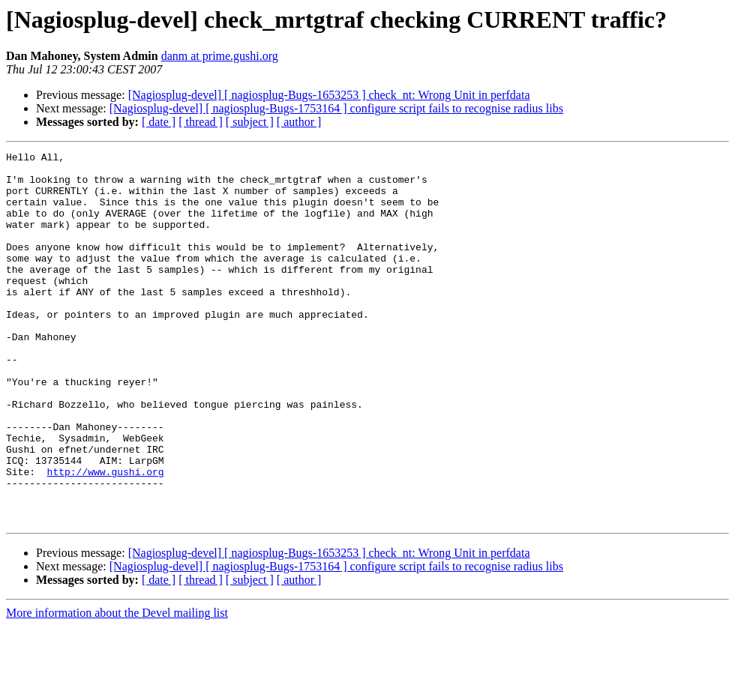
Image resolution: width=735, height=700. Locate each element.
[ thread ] (201, 122)
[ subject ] (250, 122)
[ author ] (299, 122)
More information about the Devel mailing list (117, 687)
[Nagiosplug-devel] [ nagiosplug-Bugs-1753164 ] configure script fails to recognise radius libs (336, 108)
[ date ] (159, 122)
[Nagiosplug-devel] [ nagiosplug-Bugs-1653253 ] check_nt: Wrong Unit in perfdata (329, 95)
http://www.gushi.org (106, 537)
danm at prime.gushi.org (220, 56)
